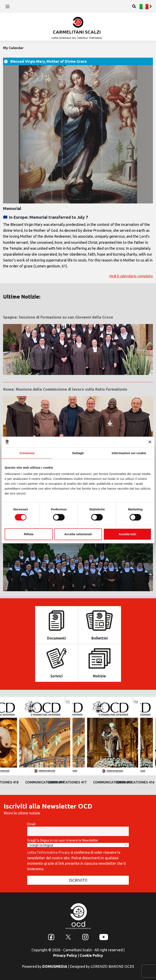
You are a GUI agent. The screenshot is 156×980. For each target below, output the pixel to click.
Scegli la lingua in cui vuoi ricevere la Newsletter (63, 840)
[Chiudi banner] (150, 442)
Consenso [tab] (27, 453)
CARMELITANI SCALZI (77, 32)
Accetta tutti (127, 534)
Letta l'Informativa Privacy (49, 852)
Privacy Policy (65, 955)
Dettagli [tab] (78, 453)
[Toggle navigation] (7, 6)
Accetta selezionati (78, 534)
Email (31, 824)
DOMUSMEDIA (55, 966)
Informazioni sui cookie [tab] (129, 453)
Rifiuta (29, 534)
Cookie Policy (91, 955)
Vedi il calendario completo (131, 276)
